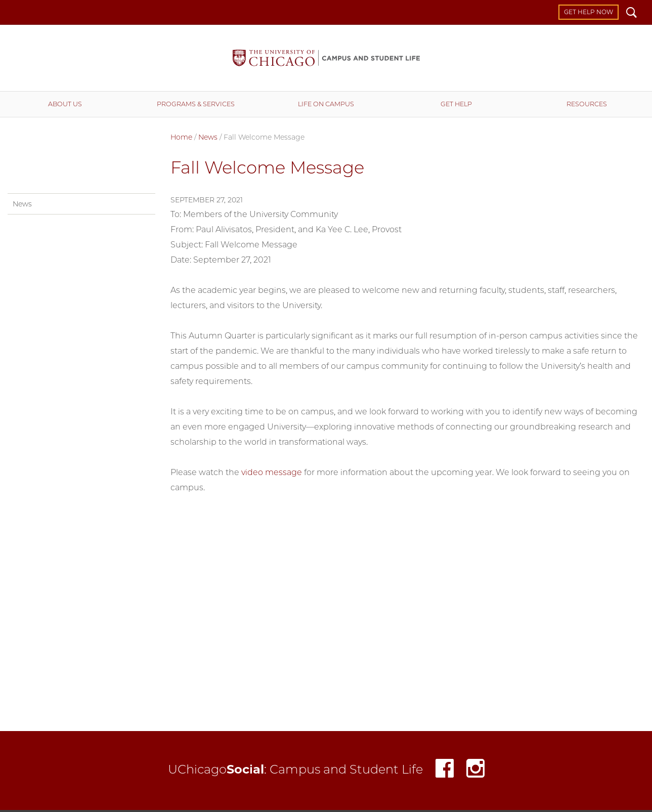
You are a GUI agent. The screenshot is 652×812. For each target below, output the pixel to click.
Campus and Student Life (326, 58)
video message (272, 472)
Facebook (445, 771)
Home (181, 137)
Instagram (475, 771)
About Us (65, 104)
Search (632, 14)
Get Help (456, 104)
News (208, 137)
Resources (587, 104)
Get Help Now (589, 12)
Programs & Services (196, 104)
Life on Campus (326, 104)
